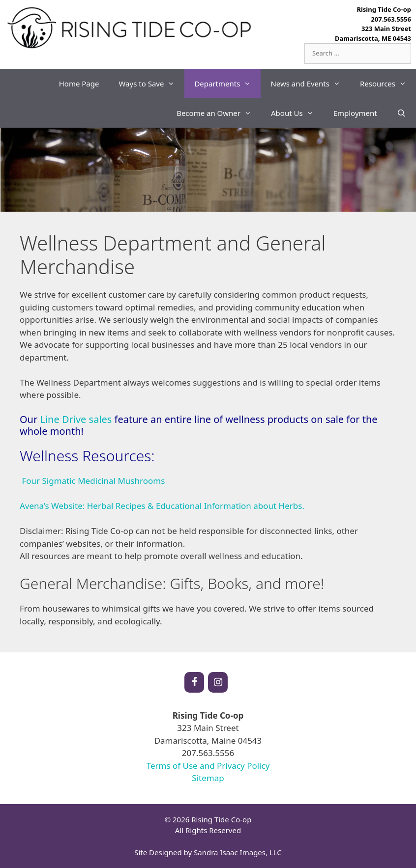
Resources (388, 84)
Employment (355, 113)
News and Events (310, 84)
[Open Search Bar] (401, 113)
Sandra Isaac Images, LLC (238, 852)
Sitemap (208, 778)
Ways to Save (151, 84)
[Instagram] (218, 682)
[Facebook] (194, 682)
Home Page (79, 84)
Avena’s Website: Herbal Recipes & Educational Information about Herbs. (162, 506)
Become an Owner (219, 113)
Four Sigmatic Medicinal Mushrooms (93, 481)
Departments (227, 84)
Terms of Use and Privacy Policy (208, 766)
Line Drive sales (76, 419)
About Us (297, 113)
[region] (208, 170)
